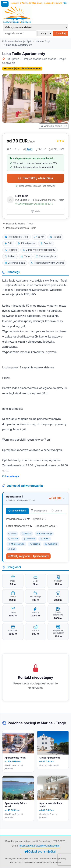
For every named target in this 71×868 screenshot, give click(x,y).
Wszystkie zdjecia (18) (54, 126)
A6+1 (30, 149)
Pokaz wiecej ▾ (11, 476)
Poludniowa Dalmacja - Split (17, 41)
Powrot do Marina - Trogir (18, 224)
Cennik (57, 511)
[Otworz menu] (5, 4)
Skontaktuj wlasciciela (35, 178)
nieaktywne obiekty (14, 859)
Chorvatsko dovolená (32, 862)
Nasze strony (32, 859)
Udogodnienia (17, 511)
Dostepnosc (39, 511)
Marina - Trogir (43, 41)
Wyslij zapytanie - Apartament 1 (28, 556)
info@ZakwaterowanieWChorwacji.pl (39, 846)
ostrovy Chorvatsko (53, 862)
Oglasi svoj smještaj (40, 852)
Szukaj (60, 33)
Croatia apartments (48, 859)
